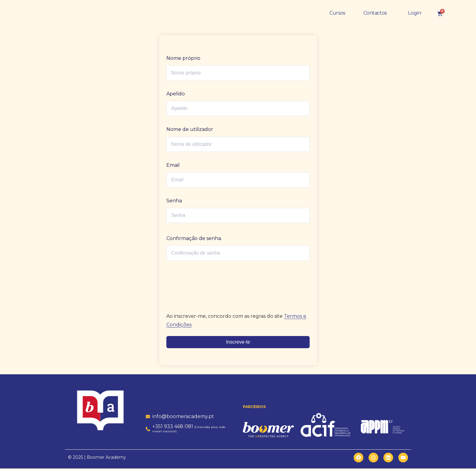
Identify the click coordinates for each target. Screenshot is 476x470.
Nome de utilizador (190, 131)
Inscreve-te (238, 343)
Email (173, 167)
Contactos (375, 14)
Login (415, 14)
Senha (174, 202)
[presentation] (208, 284)
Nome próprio (183, 60)
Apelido (176, 95)
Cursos (337, 14)
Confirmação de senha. (194, 240)
